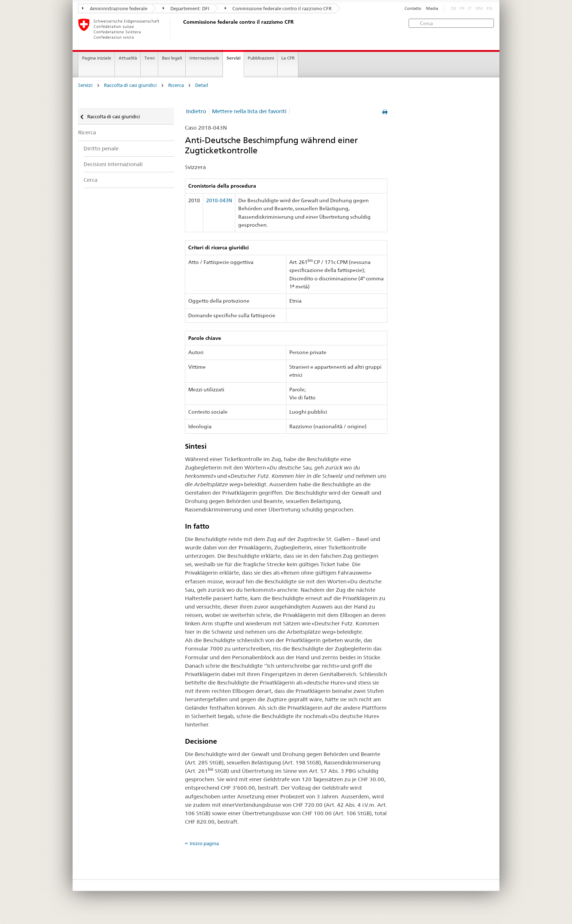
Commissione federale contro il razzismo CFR (278, 8)
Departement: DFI (186, 8)
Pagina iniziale (97, 58)
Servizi (233, 58)
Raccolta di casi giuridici (130, 85)
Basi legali (172, 58)
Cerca (90, 180)
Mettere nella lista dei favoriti (249, 111)
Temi (150, 58)
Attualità (128, 58)
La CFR (288, 58)
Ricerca (176, 85)
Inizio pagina (204, 843)
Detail (202, 85)
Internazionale (204, 58)
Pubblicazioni (261, 58)
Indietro (196, 111)
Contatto (413, 9)
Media (432, 9)
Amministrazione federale (115, 8)
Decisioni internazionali (113, 164)
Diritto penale (101, 148)
